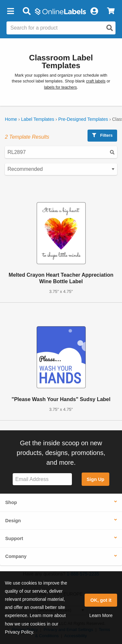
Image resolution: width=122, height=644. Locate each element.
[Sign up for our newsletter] (42, 479)
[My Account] (94, 11)
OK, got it (101, 600)
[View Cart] (111, 11)
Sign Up (95, 479)
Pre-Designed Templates (83, 119)
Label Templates (38, 119)
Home (11, 119)
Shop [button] (11, 502)
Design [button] (13, 521)
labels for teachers (60, 87)
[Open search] (110, 28)
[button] (10, 11)
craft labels (96, 81)
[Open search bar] (27, 11)
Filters (102, 135)
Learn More (101, 615)
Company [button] (16, 556)
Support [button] (14, 538)
